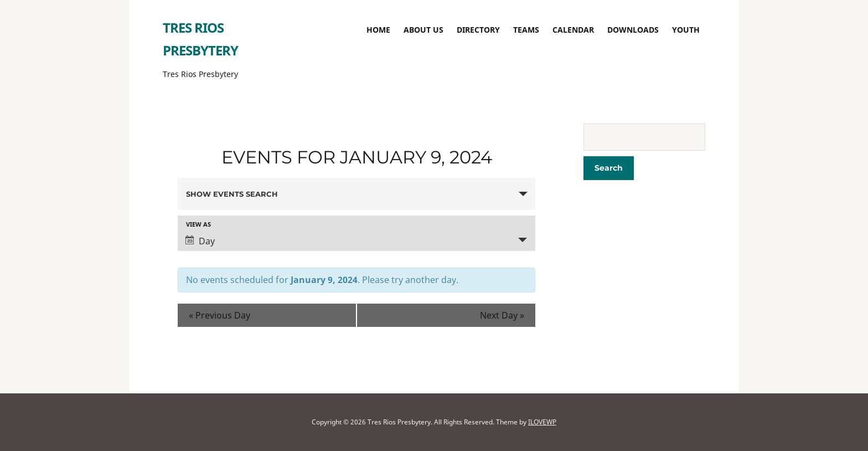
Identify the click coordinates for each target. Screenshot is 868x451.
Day (200, 241)
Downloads (633, 30)
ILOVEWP (542, 422)
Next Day (502, 315)
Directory (478, 30)
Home (378, 30)
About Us (423, 30)
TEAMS (526, 30)
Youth (686, 30)
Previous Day (219, 315)
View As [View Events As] (198, 224)
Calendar (573, 30)
